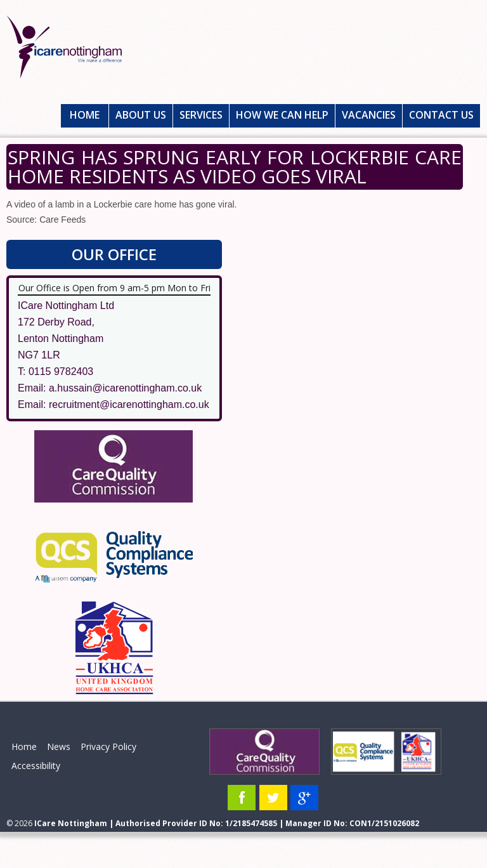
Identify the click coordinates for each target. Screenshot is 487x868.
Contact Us (441, 115)
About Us (141, 115)
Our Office (114, 254)
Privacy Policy (108, 746)
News (59, 746)
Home (85, 115)
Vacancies (369, 115)
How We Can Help (282, 115)
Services (201, 115)
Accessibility (36, 766)
